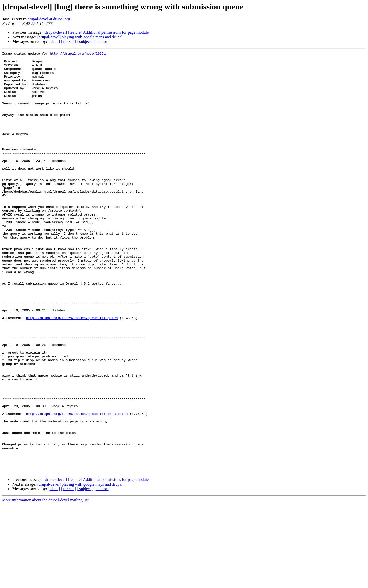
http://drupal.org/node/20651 (78, 54)
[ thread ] (68, 42)
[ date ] (54, 42)
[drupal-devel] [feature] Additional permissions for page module (96, 32)
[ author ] (102, 42)
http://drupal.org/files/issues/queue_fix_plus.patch (77, 486)
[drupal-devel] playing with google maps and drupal (80, 37)
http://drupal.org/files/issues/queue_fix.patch (72, 371)
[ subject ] (85, 42)
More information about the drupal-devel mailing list (45, 584)
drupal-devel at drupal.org (49, 19)
